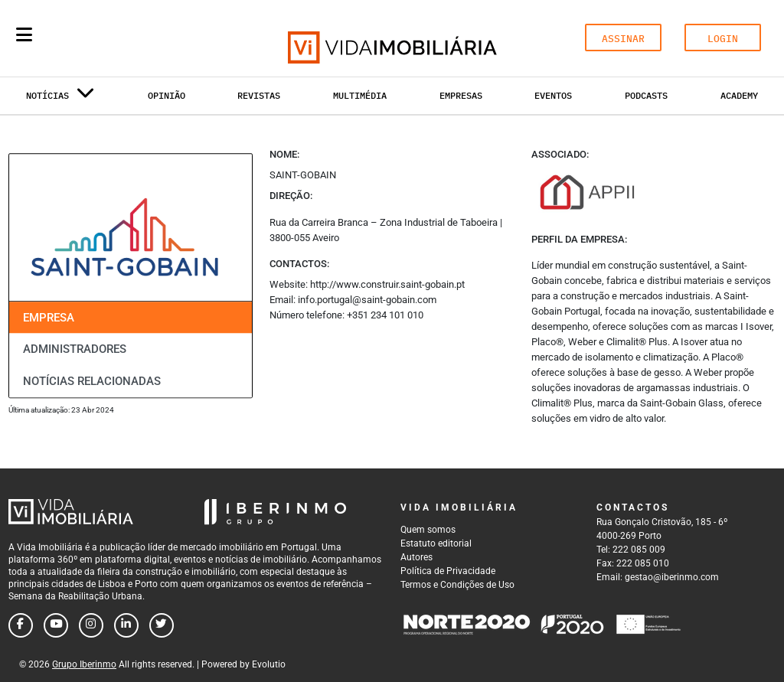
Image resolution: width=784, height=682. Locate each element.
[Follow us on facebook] (21, 625)
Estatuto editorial (436, 543)
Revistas (259, 95)
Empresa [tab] (49, 318)
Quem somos (428, 530)
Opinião (167, 95)
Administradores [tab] (75, 350)
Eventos (553, 95)
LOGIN (723, 39)
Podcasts (646, 95)
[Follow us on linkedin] (126, 625)
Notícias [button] (60, 98)
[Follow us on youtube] (56, 625)
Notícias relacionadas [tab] (92, 381)
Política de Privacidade (448, 571)
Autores (416, 557)
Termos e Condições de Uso (457, 585)
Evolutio (269, 664)
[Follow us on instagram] (91, 625)
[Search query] (113, 38)
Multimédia (360, 95)
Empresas (461, 95)
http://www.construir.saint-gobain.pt (387, 284)
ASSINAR (623, 39)
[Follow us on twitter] (162, 625)
